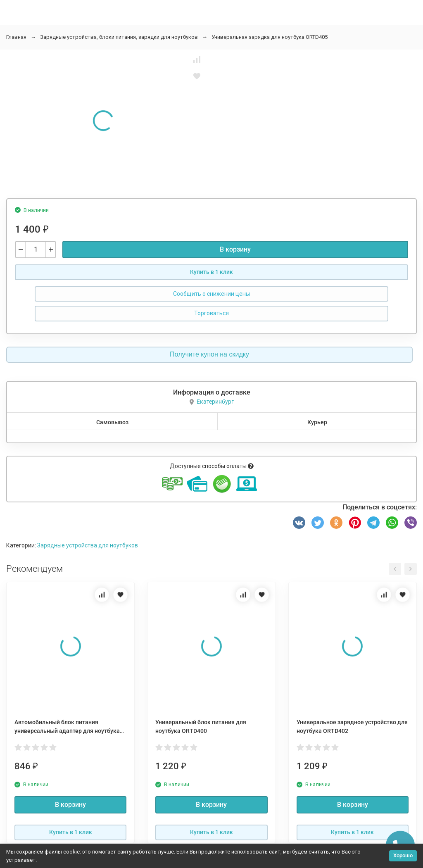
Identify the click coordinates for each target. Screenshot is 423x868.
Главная (16, 37)
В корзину (235, 249)
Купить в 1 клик (211, 272)
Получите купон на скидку (209, 354)
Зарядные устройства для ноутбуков (88, 545)
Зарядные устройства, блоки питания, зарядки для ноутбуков (119, 37)
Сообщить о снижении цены (211, 294)
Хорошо (403, 855)
